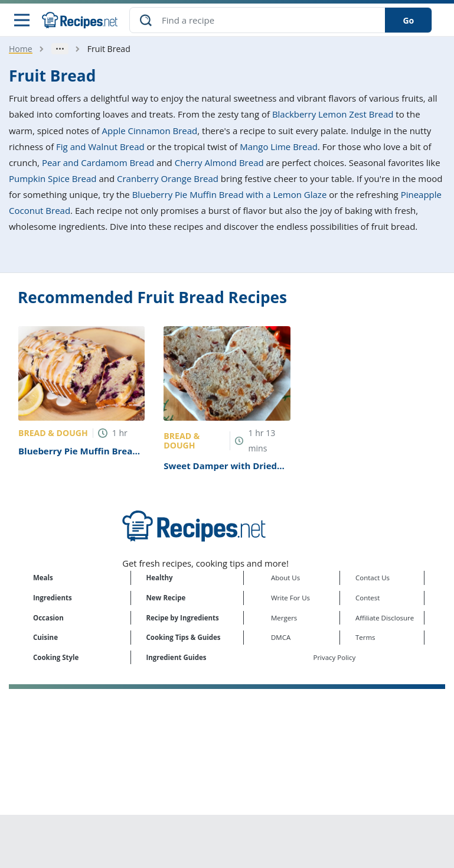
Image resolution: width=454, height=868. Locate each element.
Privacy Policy (335, 657)
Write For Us (290, 598)
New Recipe (166, 598)
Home (21, 49)
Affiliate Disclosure (385, 618)
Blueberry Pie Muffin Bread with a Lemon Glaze (230, 194)
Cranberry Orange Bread (168, 178)
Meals (43, 578)
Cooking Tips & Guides (184, 637)
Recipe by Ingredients (183, 618)
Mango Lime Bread (279, 147)
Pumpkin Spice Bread (53, 178)
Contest (368, 598)
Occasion (48, 618)
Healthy (160, 578)
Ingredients (53, 598)
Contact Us (373, 578)
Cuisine (45, 637)
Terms (365, 637)
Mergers (284, 618)
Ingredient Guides (177, 657)
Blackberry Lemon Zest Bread (333, 114)
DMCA (281, 637)
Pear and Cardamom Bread (98, 162)
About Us (285, 578)
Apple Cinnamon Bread (150, 131)
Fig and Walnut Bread (100, 147)
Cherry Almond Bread (219, 162)
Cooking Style (56, 657)
